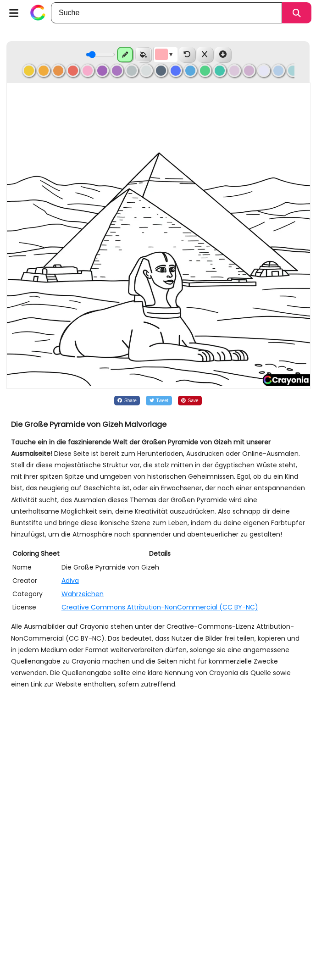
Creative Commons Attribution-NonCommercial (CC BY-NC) (160, 607)
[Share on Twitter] (159, 401)
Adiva (70, 581)
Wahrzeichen (83, 594)
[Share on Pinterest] (190, 401)
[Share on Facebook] (127, 401)
